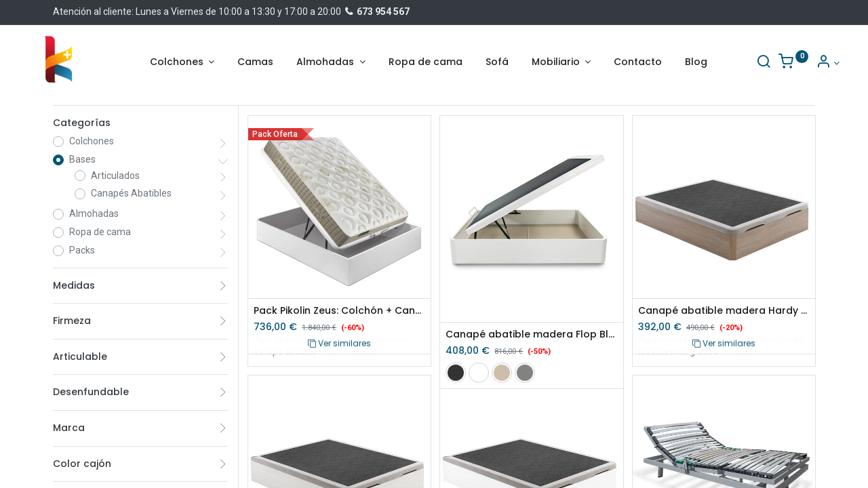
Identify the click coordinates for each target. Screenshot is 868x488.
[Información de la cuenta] (803, 63)
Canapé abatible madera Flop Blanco (531, 334)
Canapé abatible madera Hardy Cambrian (724, 311)
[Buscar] (739, 63)
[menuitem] (255, 62)
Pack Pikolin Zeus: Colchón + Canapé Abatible (339, 311)
